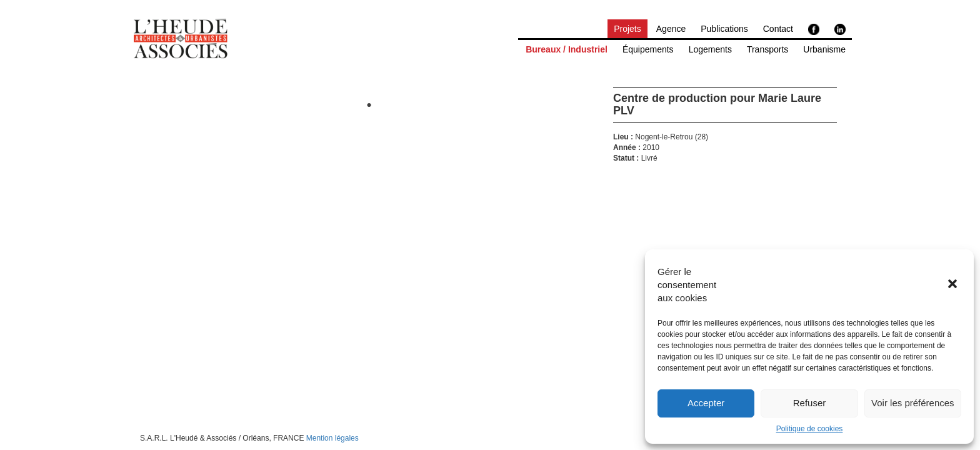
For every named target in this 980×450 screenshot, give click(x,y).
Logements (710, 49)
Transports (767, 49)
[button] (954, 285)
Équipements (648, 49)
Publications (724, 29)
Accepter (706, 403)
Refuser (810, 403)
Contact (778, 29)
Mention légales (332, 438)
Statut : (626, 158)
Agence (671, 29)
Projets (627, 29)
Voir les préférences (913, 403)
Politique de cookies (810, 429)
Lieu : (623, 137)
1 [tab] (369, 106)
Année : (627, 148)
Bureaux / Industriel (567, 49)
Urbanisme (824, 49)
